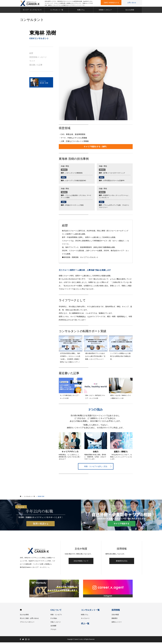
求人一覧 (85, 625)
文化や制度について (81, 562)
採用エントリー (117, 624)
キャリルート (85, 620)
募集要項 (114, 620)
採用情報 (116, 612)
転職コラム (81, 11)
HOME (21, 611)
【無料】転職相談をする (111, 3)
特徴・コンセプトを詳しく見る (96, 468)
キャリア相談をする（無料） (96, 148)
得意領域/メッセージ (38, 59)
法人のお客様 (130, 11)
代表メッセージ (56, 624)
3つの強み (54, 620)
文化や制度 (115, 616)
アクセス (53, 631)
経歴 (31, 55)
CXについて (56, 612)
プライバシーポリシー (27, 624)
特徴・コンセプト (56, 616)
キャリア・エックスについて (32, 11)
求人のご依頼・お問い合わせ (29, 620)
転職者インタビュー (105, 11)
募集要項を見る (122, 562)
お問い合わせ (132, 3)
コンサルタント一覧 (57, 11)
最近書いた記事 (36, 66)
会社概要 (53, 627)
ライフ (32, 63)
